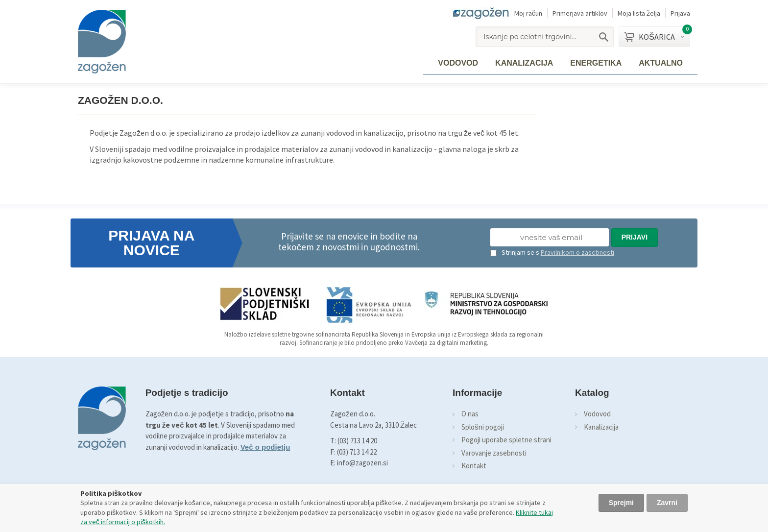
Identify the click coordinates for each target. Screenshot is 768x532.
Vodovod (597, 414)
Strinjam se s (515, 252)
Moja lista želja (639, 13)
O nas (470, 414)
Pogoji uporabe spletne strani (506, 440)
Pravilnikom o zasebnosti (577, 252)
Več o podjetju (265, 447)
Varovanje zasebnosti (494, 453)
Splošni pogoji (483, 427)
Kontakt (474, 466)
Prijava (680, 13)
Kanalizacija (601, 427)
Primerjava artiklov (580, 13)
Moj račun (528, 13)
